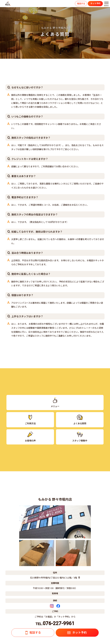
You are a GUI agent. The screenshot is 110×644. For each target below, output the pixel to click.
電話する (81, 4)
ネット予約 (95, 3)
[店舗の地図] (78, 578)
